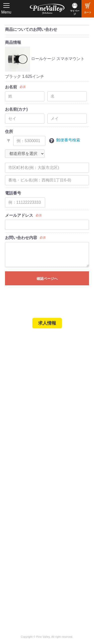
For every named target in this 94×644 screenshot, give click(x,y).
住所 (9, 132)
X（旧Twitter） (64, 550)
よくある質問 (20, 478)
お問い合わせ (20, 485)
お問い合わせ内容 (21, 238)
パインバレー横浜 (24, 365)
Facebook (60, 543)
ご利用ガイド (20, 428)
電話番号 (13, 193)
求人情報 (47, 323)
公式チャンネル (22, 550)
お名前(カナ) (16, 109)
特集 (11, 516)
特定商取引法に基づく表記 (31, 435)
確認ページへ (47, 279)
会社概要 (16, 465)
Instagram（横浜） (68, 564)
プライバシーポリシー (27, 492)
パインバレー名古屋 (26, 372)
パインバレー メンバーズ (30, 472)
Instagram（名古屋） (69, 571)
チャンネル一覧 (22, 543)
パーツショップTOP (26, 415)
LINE (56, 557)
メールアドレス (19, 215)
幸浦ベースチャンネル (26, 559)
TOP (11, 342)
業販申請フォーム (24, 442)
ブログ (13, 505)
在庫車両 (16, 385)
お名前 (11, 87)
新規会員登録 (20, 408)
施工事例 (16, 379)
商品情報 (13, 42)
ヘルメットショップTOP (29, 422)
